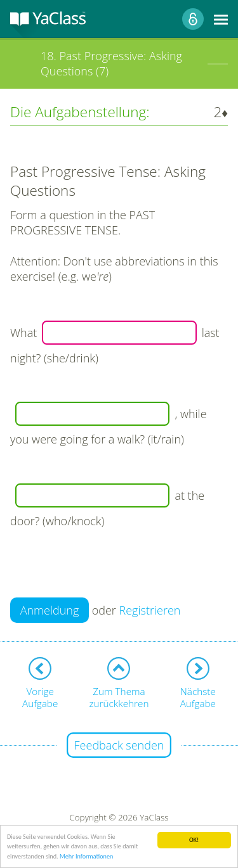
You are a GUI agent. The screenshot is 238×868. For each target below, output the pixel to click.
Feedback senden (119, 745)
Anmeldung (50, 610)
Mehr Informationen (86, 857)
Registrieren (150, 610)
